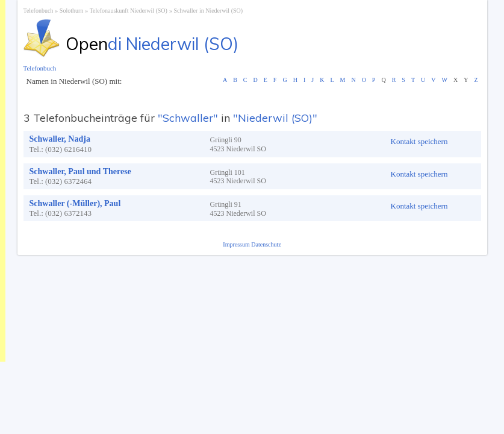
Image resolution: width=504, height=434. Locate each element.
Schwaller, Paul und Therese (80, 171)
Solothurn (71, 11)
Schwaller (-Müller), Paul (75, 203)
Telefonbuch (39, 11)
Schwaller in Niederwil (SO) (208, 11)
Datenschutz (266, 244)
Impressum (237, 244)
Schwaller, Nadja (60, 139)
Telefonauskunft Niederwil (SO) (129, 11)
